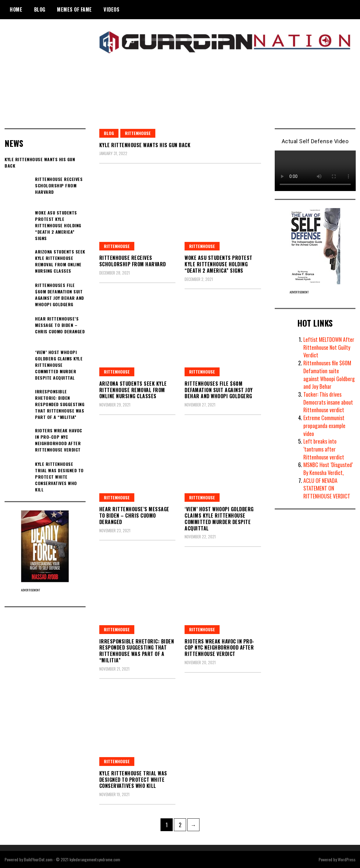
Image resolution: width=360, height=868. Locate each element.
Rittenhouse (138, 133)
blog (109, 133)
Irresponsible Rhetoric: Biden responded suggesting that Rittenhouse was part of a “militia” (137, 651)
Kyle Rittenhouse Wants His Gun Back (145, 145)
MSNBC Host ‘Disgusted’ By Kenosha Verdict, (328, 469)
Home (16, 9)
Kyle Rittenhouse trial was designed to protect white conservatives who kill (133, 780)
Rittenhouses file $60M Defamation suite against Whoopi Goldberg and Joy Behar (329, 375)
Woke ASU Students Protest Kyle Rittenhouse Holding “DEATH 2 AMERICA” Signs (219, 264)
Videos (111, 9)
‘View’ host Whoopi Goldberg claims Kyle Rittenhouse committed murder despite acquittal (219, 519)
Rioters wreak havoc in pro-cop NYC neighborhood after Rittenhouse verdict (219, 648)
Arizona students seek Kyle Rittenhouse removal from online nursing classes (133, 390)
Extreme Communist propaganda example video (324, 425)
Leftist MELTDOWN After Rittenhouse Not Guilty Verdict (329, 347)
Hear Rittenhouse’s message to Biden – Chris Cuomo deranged (134, 515)
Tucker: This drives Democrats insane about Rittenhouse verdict (328, 402)
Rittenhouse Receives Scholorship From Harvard (133, 261)
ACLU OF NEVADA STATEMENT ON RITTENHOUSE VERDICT (327, 488)
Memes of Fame (74, 9)
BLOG (40, 9)
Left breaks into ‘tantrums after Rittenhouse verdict (324, 449)
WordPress (347, 859)
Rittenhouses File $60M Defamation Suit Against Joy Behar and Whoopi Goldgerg (219, 390)
